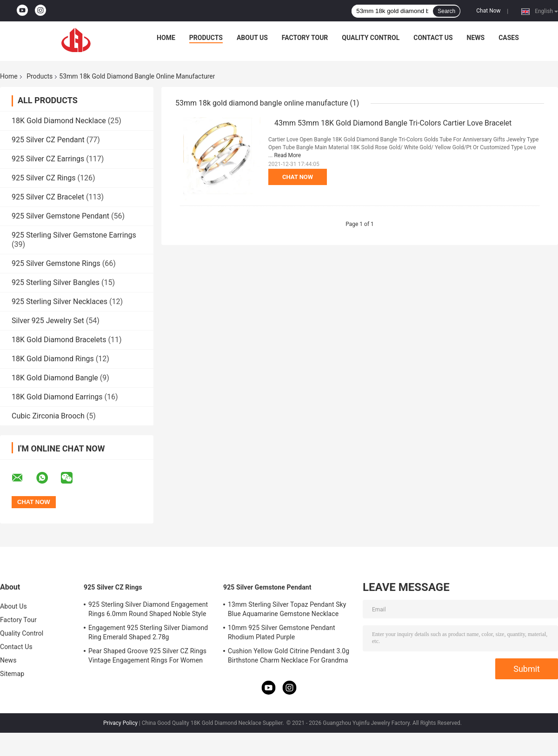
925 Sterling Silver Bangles (56, 282)
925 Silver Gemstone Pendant (60, 216)
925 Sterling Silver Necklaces (60, 302)
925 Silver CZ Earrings (48, 159)
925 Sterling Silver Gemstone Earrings (74, 235)
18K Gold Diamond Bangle (55, 378)
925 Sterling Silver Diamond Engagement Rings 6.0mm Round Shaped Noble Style (148, 609)
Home (166, 38)
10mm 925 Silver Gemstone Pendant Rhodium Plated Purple (282, 632)
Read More (287, 155)
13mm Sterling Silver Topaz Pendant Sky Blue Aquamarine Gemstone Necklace (287, 609)
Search (446, 11)
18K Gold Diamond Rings (53, 359)
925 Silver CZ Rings (44, 178)
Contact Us (433, 38)
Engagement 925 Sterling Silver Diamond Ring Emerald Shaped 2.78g (148, 632)
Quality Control (371, 38)
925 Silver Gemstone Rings (56, 263)
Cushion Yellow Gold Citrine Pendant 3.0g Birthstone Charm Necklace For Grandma (289, 656)
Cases (509, 38)
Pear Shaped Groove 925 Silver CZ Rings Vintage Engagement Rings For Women (147, 656)
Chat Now (488, 11)
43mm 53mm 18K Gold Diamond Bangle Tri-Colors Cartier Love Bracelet (393, 123)
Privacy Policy (120, 723)
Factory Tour (305, 38)
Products (206, 38)
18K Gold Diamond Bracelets (59, 340)
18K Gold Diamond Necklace (59, 121)
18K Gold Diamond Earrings (57, 397)
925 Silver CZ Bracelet (48, 197)
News (476, 38)
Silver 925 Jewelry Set (48, 321)
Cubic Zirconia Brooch (48, 416)
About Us (252, 38)
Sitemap (12, 674)
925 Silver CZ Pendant (48, 140)
